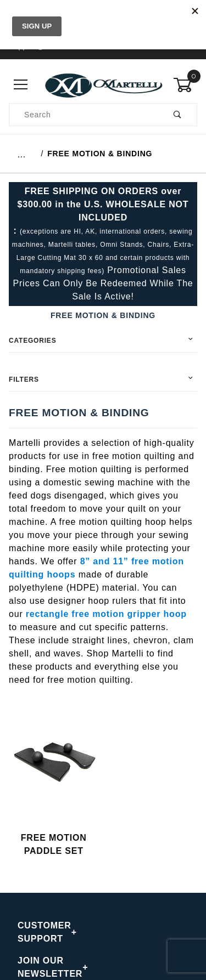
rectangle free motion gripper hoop (106, 614)
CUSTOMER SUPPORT (40, 932)
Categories (32, 341)
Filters (24, 379)
